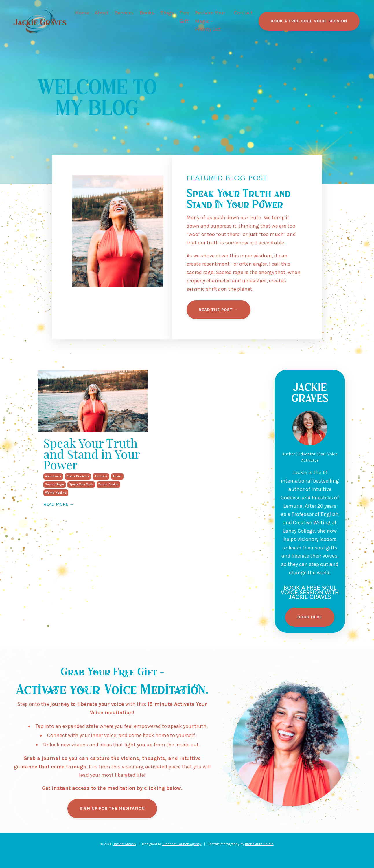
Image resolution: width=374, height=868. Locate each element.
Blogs (167, 13)
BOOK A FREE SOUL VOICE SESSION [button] (309, 21)
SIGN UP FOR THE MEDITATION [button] (112, 808)
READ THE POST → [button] (219, 310)
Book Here (310, 617)
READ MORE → (59, 504)
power (117, 476)
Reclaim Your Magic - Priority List (210, 21)
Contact (243, 13)
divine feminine (78, 476)
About (102, 13)
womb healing (56, 493)
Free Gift (184, 17)
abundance (53, 476)
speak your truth (81, 485)
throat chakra (108, 485)
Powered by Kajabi (187, 853)
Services (124, 13)
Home (82, 13)
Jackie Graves (125, 844)
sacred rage (55, 485)
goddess (101, 476)
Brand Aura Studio (259, 844)
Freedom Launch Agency (182, 844)
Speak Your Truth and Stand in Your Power (92, 454)
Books (147, 13)
